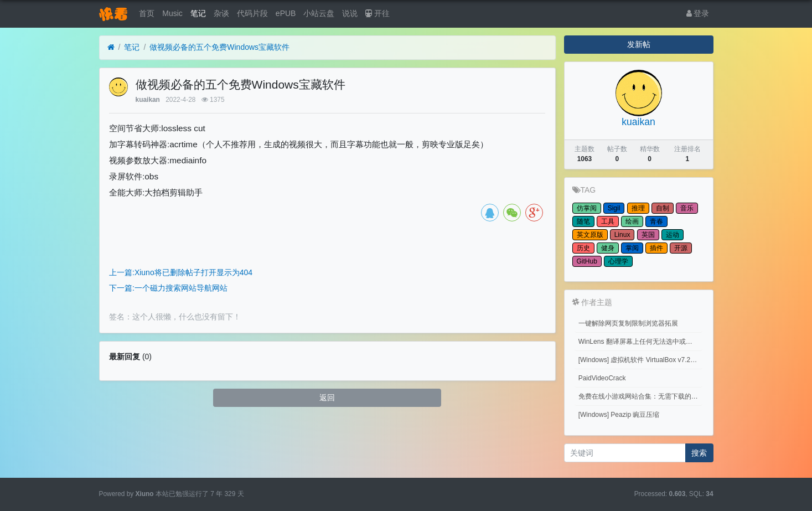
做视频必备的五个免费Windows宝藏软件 (219, 47)
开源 (681, 248)
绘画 (632, 221)
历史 (583, 248)
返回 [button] (327, 398)
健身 (608, 248)
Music (172, 13)
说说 (350, 13)
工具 (608, 221)
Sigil (614, 208)
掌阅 (632, 248)
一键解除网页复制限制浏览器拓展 (628, 323)
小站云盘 (319, 13)
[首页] (111, 47)
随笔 (583, 221)
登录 (698, 13)
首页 (147, 13)
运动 (673, 235)
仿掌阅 (587, 208)
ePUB (286, 13)
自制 (663, 208)
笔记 (198, 13)
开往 (377, 13)
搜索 (699, 453)
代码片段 (252, 13)
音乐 (687, 208)
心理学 (618, 261)
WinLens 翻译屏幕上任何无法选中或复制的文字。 (641, 342)
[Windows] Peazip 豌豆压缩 (619, 415)
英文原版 (590, 235)
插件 (656, 248)
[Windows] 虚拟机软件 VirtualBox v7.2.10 (639, 360)
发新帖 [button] (639, 44)
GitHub (587, 261)
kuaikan (148, 100)
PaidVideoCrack (602, 378)
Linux (622, 235)
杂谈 (221, 13)
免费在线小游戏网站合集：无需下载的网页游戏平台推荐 (641, 396)
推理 (638, 208)
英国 (648, 235)
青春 (656, 221)
